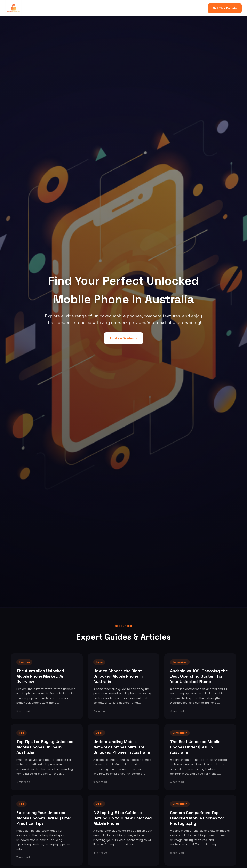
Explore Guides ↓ (123, 338)
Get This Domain (225, 8)
